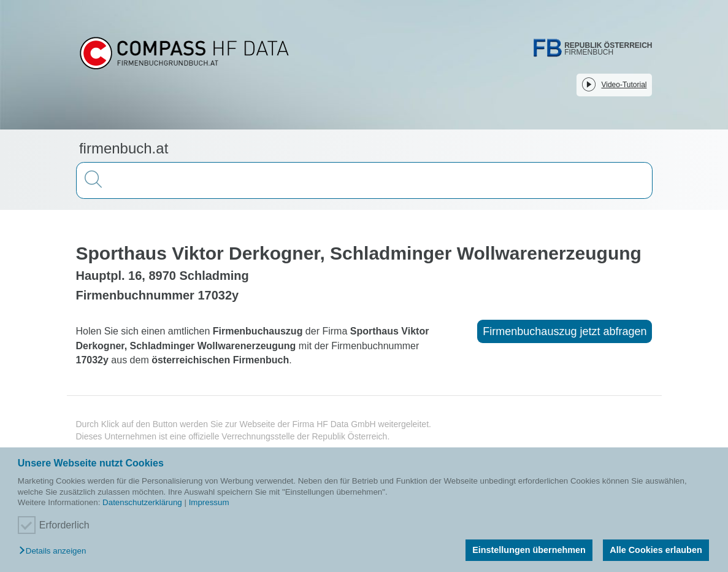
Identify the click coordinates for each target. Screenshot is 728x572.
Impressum (209, 502)
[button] (56, 551)
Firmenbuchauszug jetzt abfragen (565, 331)
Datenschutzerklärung (142, 502)
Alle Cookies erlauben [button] (656, 550)
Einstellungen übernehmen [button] (529, 550)
